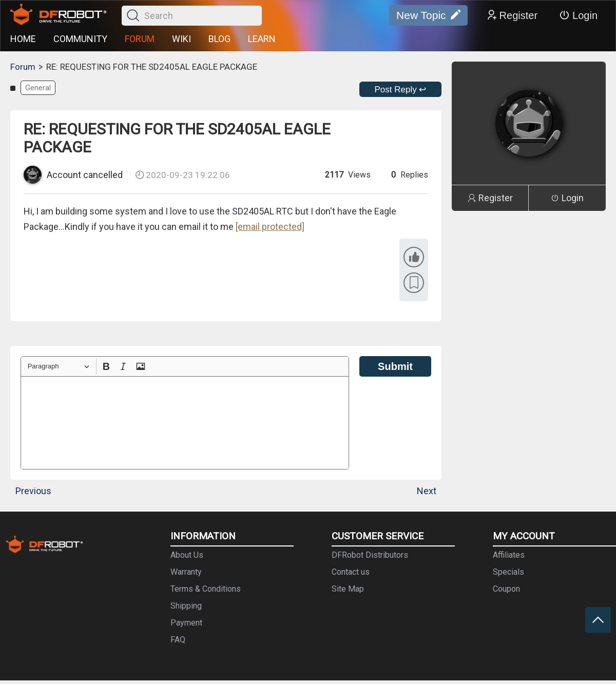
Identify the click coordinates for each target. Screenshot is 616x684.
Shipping (186, 606)
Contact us (351, 572)
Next (427, 491)
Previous (33, 491)
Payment (186, 623)
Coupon (506, 589)
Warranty (186, 572)
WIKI (181, 39)
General (38, 88)
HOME (23, 39)
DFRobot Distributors (370, 555)
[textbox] (185, 423)
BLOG (219, 39)
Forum (23, 67)
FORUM (140, 39)
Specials (508, 572)
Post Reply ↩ (401, 90)
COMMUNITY (80, 39)
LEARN (262, 39)
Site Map (348, 589)
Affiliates (509, 555)
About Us (187, 555)
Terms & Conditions (206, 589)
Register (512, 15)
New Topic (428, 15)
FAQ (178, 640)
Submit (395, 366)
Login (578, 15)
